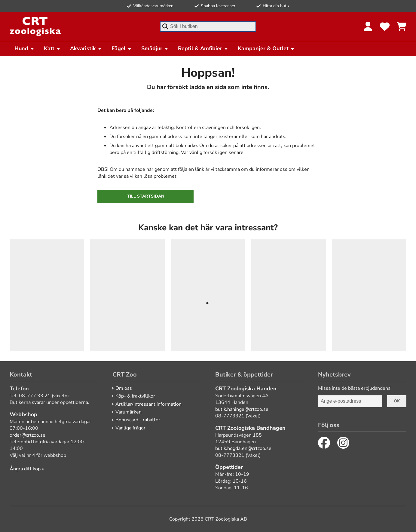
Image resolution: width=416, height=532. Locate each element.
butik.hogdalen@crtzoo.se (243, 448)
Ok (397, 401)
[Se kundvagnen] (402, 26)
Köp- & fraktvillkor (135, 396)
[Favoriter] (385, 26)
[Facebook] (324, 443)
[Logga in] (368, 26)
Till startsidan (146, 196)
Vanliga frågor (130, 428)
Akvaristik (86, 48)
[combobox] (208, 26)
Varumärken (128, 412)
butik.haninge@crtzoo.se (242, 409)
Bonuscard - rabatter (138, 420)
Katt (52, 48)
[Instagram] (343, 443)
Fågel (122, 48)
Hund (24, 48)
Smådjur (155, 48)
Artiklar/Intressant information (148, 404)
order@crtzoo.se (28, 435)
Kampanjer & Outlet (266, 48)
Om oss (124, 388)
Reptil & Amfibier (203, 48)
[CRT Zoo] (35, 26)
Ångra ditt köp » (27, 469)
